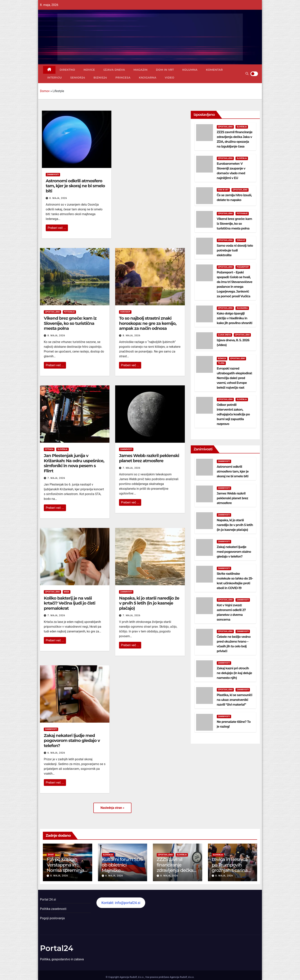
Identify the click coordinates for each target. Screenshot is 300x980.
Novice (89, 70)
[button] (247, 74)
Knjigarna (148, 78)
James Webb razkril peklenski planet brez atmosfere (149, 458)
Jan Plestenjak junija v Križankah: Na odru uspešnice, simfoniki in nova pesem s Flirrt (74, 463)
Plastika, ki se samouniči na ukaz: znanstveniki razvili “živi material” (234, 700)
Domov (45, 91)
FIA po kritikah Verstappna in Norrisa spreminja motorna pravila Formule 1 (65, 870)
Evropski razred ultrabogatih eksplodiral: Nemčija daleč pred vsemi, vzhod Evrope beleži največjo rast (234, 378)
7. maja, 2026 (56, 478)
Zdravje (241, 240)
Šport (51, 855)
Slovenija (62, 449)
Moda (67, 592)
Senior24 (78, 78)
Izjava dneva (114, 70)
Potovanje (69, 312)
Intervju (55, 78)
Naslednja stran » (112, 808)
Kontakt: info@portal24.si (121, 903)
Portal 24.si (48, 899)
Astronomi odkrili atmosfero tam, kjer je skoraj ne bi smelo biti (75, 186)
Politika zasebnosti (53, 909)
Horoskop (125, 312)
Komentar (214, 70)
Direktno (67, 70)
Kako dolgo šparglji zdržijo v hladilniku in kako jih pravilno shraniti (235, 318)
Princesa (123, 78)
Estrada (49, 449)
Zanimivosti (53, 175)
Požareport (243, 267)
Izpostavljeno (52, 312)
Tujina (221, 363)
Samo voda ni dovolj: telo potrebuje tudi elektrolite (235, 250)
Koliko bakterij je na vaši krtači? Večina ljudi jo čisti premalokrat (70, 603)
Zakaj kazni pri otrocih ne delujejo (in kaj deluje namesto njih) (234, 673)
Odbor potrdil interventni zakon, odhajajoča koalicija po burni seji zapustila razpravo (233, 414)
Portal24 (57, 948)
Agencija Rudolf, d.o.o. (182, 977)
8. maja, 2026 (58, 198)
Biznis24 (100, 78)
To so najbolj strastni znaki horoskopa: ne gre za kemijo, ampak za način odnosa (148, 323)
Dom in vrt (165, 70)
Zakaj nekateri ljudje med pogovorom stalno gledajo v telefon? (72, 741)
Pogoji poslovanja (52, 918)
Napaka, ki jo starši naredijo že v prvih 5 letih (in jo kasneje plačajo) (149, 603)
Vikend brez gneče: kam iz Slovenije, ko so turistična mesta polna (70, 323)
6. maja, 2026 (56, 753)
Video (170, 78)
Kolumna (190, 70)
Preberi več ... (57, 228)
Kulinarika (242, 308)
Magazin (140, 70)
